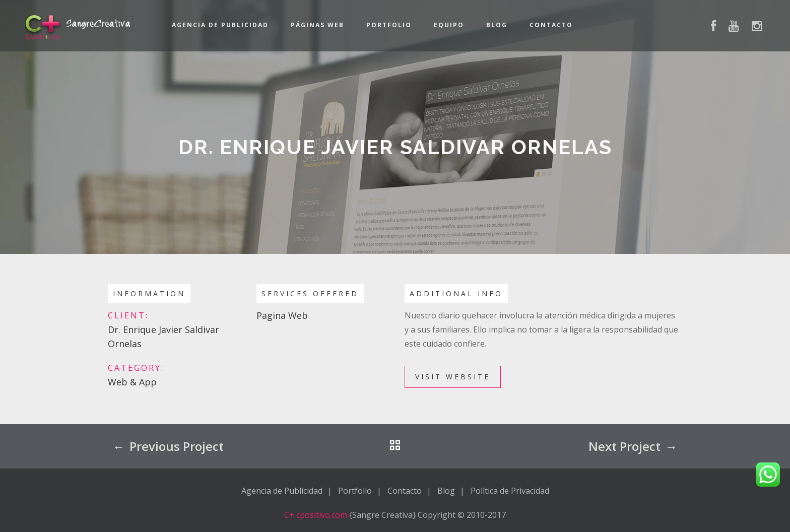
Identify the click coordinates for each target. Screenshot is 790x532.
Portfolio (389, 25)
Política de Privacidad (510, 491)
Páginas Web (317, 25)
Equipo (449, 25)
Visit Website (453, 377)
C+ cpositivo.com (316, 515)
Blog (497, 25)
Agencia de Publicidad (220, 25)
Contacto (551, 25)
